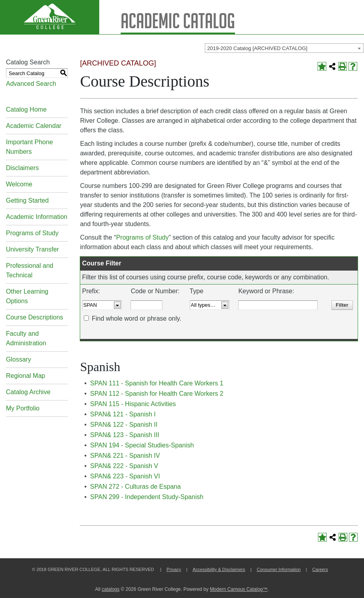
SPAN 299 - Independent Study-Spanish (147, 497)
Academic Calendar (34, 126)
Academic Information (37, 217)
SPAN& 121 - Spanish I (123, 414)
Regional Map (26, 376)
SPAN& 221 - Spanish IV (125, 456)
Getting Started (27, 200)
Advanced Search (31, 84)
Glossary (18, 359)
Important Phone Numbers (29, 147)
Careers (320, 569)
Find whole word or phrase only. (137, 318)
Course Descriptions (35, 317)
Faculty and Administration (26, 338)
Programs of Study (32, 233)
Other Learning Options (27, 296)
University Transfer (32, 249)
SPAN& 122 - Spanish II (124, 425)
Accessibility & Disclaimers (219, 569)
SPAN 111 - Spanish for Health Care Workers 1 (157, 383)
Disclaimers (22, 168)
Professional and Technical (30, 270)
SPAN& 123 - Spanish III (125, 435)
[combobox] (284, 48)
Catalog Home (26, 109)
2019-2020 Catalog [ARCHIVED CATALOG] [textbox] (257, 48)
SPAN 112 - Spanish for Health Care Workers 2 (157, 394)
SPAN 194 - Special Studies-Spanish (142, 445)
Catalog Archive (28, 392)
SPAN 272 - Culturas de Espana (135, 487)
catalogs (111, 589)
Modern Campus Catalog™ (239, 589)
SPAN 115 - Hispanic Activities (133, 404)
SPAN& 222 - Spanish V (124, 466)
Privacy (174, 569)
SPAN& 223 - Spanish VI (125, 476)
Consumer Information (279, 569)
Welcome (19, 184)
